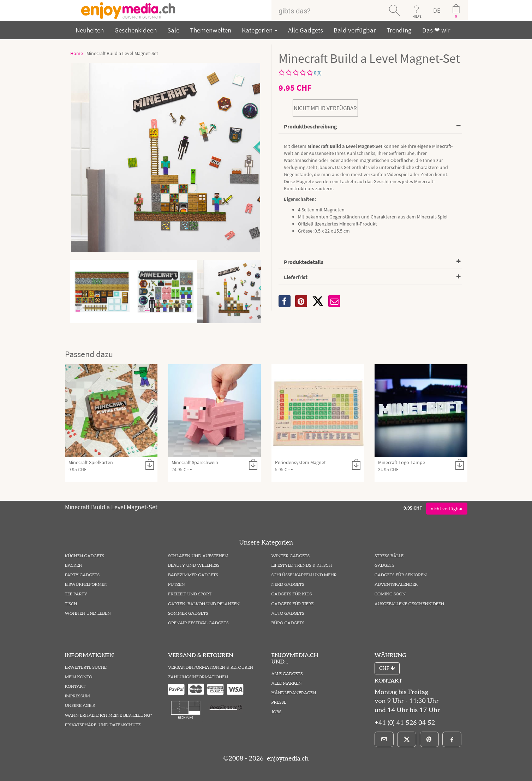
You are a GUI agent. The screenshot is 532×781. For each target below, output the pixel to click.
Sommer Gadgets (188, 614)
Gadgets (385, 566)
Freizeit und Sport (190, 594)
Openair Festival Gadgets (198, 623)
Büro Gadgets (288, 623)
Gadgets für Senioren (401, 575)
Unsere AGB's (80, 706)
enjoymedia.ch (287, 759)
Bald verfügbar (355, 30)
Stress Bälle (389, 556)
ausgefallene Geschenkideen (409, 604)
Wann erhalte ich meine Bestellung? (109, 716)
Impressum (77, 696)
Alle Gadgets (306, 30)
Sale (173, 30)
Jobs (277, 712)
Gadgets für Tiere (293, 604)
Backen (74, 566)
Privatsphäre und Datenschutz (103, 725)
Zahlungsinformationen (198, 677)
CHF (387, 668)
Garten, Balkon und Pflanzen (204, 604)
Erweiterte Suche (86, 668)
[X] (318, 301)
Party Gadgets (82, 575)
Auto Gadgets (288, 614)
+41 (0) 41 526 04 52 (405, 723)
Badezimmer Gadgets (193, 575)
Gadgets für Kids (292, 594)
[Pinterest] (429, 739)
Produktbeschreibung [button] (310, 126)
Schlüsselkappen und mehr (304, 575)
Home (77, 53)
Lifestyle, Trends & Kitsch (302, 566)
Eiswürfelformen (86, 585)
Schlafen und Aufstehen (198, 556)
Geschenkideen (136, 30)
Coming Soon (390, 594)
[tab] (370, 127)
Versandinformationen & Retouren (211, 668)
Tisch (71, 604)
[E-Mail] (384, 739)
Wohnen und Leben (88, 614)
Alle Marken (287, 683)
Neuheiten (90, 30)
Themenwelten (211, 30)
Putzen (177, 585)
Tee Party (76, 594)
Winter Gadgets (291, 556)
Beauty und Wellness (194, 566)
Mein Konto (79, 677)
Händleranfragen (294, 693)
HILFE (417, 16)
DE (437, 10)
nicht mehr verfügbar (325, 108)
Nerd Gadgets (288, 585)
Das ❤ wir (436, 30)
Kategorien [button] (260, 30)
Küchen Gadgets (85, 556)
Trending (399, 30)
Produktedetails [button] (304, 262)
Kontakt (75, 687)
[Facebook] (452, 739)
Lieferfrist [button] (296, 277)
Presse (279, 702)
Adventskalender (396, 585)
